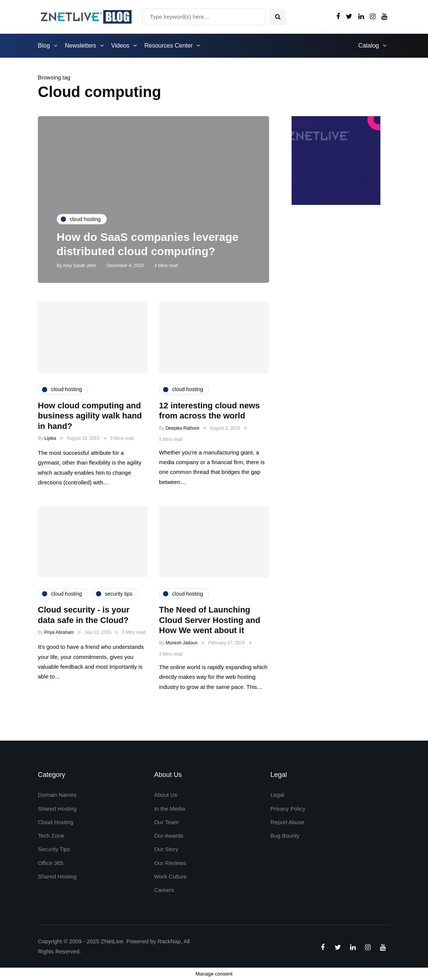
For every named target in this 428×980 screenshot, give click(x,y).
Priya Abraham (59, 632)
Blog (44, 46)
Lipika (50, 438)
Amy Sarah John (80, 266)
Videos (120, 46)
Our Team (166, 822)
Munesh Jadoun (182, 643)
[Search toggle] (278, 17)
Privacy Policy (288, 809)
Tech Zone (51, 836)
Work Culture (170, 876)
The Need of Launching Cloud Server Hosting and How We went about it (210, 620)
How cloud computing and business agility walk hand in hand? (90, 416)
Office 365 (51, 863)
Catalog (369, 46)
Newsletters (81, 46)
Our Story (166, 849)
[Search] (204, 17)
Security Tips (54, 849)
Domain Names (57, 795)
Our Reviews (170, 863)
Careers (164, 890)
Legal (277, 795)
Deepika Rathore (183, 428)
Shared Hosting (57, 809)
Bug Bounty (285, 836)
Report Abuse (287, 822)
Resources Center (168, 46)
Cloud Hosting (55, 822)
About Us (166, 795)
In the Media (170, 809)
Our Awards (169, 836)
